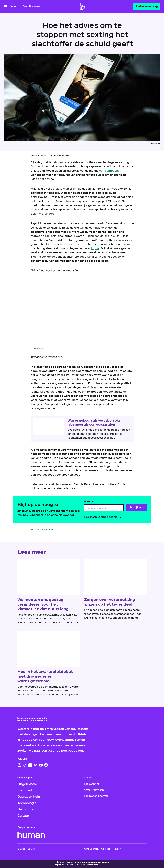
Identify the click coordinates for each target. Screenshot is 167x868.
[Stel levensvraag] (147, 6)
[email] (104, 508)
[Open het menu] (10, 6)
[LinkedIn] (30, 765)
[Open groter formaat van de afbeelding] (82, 312)
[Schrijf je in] (137, 507)
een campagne (109, 171)
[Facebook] (46, 765)
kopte (95, 248)
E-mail (89, 502)
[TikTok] (25, 765)
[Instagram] (19, 765)
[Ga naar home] (82, 6)
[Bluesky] (35, 765)
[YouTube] (41, 765)
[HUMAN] (31, 835)
